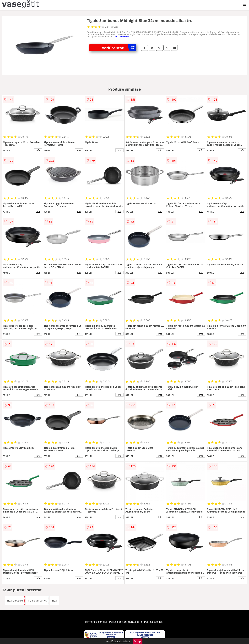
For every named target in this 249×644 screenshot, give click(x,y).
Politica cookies (153, 622)
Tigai (54, 601)
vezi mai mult (122, 37)
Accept (138, 641)
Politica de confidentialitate (126, 622)
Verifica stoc (119, 48)
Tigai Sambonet (37, 601)
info (38, 150)
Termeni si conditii (96, 622)
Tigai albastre (15, 601)
